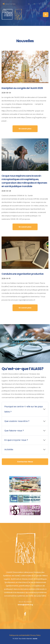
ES (29, 4)
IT (40, 4)
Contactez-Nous (25, 462)
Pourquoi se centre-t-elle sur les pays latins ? (24, 409)
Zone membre (9, 4)
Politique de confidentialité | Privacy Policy (25, 635)
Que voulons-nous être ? (17, 421)
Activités (9, 449)
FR (34, 4)
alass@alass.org (25, 605)
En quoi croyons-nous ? (16, 440)
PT (45, 4)
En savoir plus (25, 129)
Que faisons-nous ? (14, 431)
